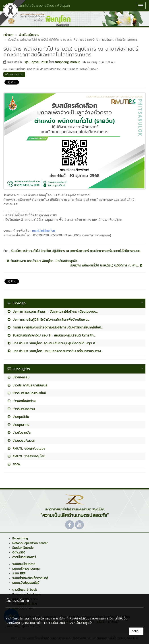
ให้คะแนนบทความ (14, 74)
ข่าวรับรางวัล (19, 432)
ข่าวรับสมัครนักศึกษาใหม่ (26, 393)
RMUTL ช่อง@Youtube (26, 448)
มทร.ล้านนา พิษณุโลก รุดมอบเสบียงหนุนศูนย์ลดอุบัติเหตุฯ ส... (52, 343)
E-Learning (20, 538)
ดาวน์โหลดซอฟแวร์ (24, 557)
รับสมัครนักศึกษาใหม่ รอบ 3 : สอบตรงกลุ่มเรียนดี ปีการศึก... (51, 335)
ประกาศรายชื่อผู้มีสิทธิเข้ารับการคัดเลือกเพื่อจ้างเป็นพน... (48, 319)
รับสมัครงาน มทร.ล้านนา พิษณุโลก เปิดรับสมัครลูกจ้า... (42, 261)
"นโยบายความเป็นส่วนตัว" (52, 623)
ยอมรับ (136, 631)
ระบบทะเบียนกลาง (24, 564)
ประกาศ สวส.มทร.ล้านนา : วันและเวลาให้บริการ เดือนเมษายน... (53, 311)
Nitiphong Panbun (68, 62)
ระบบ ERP (19, 573)
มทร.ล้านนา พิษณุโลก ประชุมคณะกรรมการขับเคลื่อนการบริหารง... (55, 351)
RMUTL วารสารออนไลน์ (26, 456)
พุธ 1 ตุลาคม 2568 (36, 62)
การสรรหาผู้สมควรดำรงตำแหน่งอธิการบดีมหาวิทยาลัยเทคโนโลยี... (55, 327)
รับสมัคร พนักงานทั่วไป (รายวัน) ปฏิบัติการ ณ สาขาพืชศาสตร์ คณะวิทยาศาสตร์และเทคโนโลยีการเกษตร (76, 251)
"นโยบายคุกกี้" (83, 623)
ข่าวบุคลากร (18, 425)
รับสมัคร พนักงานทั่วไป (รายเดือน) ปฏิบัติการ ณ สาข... (106, 266)
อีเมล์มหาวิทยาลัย (23, 548)
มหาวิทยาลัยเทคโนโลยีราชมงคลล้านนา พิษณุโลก (36, 5)
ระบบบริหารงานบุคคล (26, 569)
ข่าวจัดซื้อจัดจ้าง (21, 401)
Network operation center (30, 543)
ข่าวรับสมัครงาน (21, 409)
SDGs (14, 464)
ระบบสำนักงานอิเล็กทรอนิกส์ (30, 578)
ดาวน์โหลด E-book (25, 590)
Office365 (19, 552)
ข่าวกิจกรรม (18, 377)
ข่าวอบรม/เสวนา (21, 441)
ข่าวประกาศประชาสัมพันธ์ (27, 385)
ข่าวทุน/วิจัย (18, 417)
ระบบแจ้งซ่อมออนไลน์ (26, 583)
